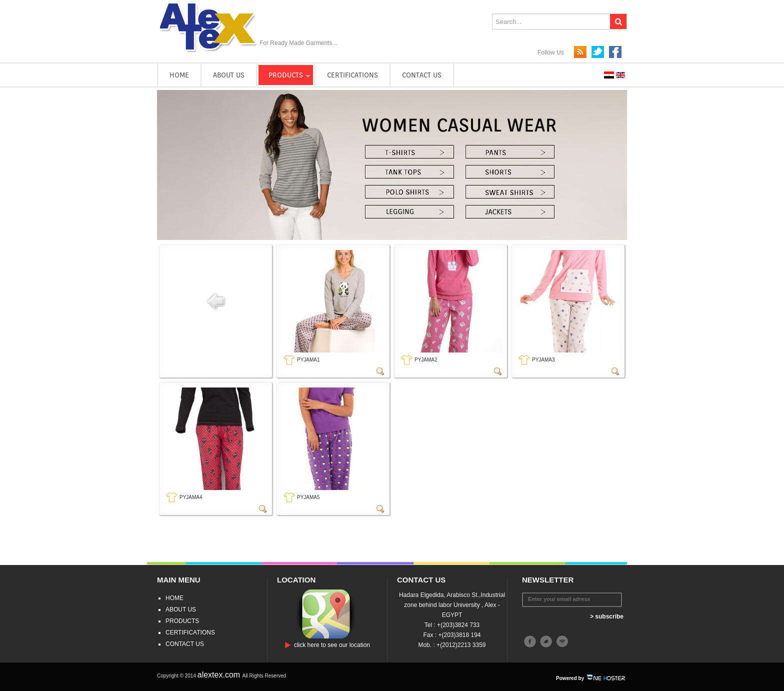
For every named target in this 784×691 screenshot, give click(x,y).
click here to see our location (332, 645)
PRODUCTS (286, 75)
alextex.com (220, 675)
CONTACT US (422, 75)
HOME (179, 75)
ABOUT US (229, 75)
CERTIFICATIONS (352, 75)
